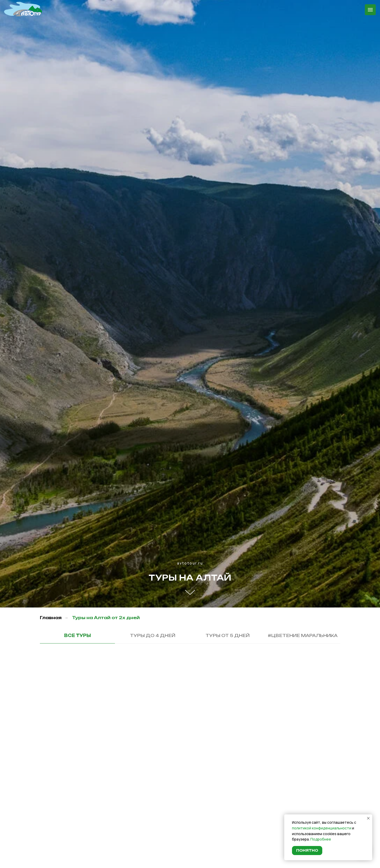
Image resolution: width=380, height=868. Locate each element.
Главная (51, 618)
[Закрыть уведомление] (368, 818)
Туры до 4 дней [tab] (153, 635)
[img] (23, 9)
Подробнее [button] (321, 839)
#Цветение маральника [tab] (303, 635)
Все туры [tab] (78, 635)
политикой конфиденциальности (322, 828)
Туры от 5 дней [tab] (228, 635)
